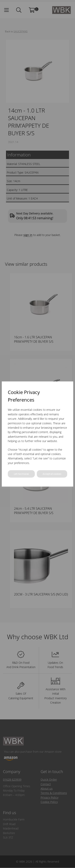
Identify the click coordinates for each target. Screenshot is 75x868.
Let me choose (21, 474)
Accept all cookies (52, 474)
